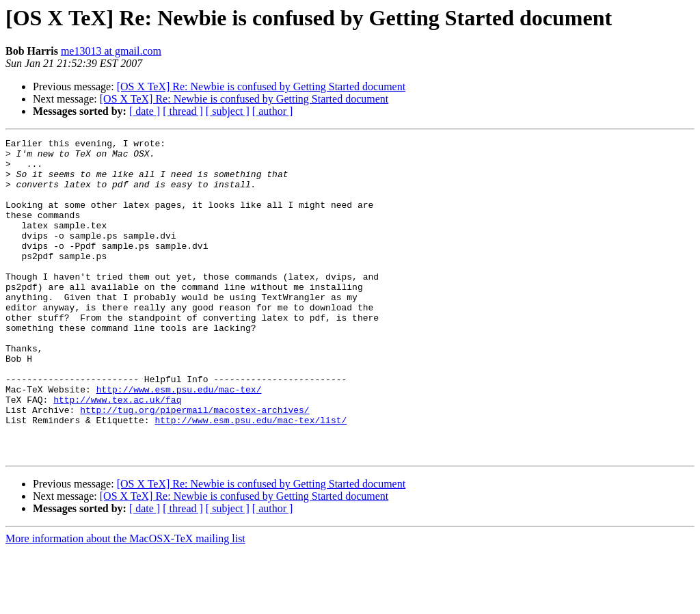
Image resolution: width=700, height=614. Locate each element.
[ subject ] (228, 111)
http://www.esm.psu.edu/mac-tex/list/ (251, 477)
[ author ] (273, 111)
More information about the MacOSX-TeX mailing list (125, 602)
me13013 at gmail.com (111, 51)
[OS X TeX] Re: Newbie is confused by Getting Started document (261, 86)
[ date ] (145, 111)
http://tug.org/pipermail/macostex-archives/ (194, 465)
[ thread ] (183, 111)
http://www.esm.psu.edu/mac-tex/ (179, 440)
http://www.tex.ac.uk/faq (117, 453)
